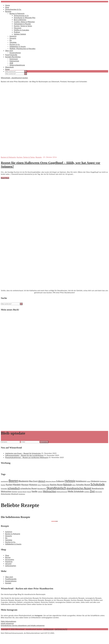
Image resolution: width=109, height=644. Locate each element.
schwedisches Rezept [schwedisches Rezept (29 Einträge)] (29, 488)
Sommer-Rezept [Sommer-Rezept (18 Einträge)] (22, 492)
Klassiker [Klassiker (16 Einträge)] (3, 485)
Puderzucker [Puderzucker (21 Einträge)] (46, 485)
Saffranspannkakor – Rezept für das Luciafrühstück (24, 455)
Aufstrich (9, 532)
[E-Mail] (30, 442)
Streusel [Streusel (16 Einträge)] (29, 492)
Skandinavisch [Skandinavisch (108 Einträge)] (56, 488)
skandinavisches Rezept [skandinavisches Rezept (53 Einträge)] (79, 488)
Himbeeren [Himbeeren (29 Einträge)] (95, 481)
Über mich (9, 577)
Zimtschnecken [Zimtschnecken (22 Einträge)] (6, 494)
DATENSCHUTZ (61, 629)
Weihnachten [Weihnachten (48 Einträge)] (50, 491)
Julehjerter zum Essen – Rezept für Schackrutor (23, 453)
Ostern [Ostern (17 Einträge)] (39, 485)
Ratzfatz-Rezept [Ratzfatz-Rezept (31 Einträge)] (56, 485)
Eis (6, 538)
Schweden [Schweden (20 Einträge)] (4, 489)
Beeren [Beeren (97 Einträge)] (13, 481)
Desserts (8, 536)
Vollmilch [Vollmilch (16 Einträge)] (40, 492)
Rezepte (39, 157)
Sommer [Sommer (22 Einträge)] (15, 492)
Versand (8, 564)
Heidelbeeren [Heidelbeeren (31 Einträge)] (81, 481)
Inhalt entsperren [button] (7, 623)
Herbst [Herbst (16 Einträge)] (89, 481)
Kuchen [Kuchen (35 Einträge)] (9, 485)
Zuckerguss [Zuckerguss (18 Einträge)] (22, 494)
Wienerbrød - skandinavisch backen (14, 78)
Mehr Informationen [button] (8, 621)
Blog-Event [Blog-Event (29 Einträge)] (33, 481)
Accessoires (10, 559)
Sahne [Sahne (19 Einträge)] (74, 485)
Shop (7, 555)
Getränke (9, 540)
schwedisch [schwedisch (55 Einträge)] (14, 488)
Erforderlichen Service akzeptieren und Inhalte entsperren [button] (23, 625)
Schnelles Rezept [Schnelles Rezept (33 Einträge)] (83, 485)
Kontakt (8, 583)
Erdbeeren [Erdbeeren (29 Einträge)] (60, 481)
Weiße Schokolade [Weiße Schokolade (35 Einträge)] (76, 491)
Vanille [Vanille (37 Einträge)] (34, 491)
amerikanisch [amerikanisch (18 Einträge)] (5, 481)
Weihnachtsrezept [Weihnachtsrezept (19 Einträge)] (62, 492)
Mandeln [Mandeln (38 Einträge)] (17, 484)
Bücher (8, 557)
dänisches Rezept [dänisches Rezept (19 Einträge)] (51, 481)
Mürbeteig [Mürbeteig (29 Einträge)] (33, 485)
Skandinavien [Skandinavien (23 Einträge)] (42, 489)
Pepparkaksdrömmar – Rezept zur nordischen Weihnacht (27, 457)
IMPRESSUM (48, 629)
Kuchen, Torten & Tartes (26, 157)
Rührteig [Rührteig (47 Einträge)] (67, 484)
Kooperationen (11, 581)
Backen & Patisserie (8, 157)
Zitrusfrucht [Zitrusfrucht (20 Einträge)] (15, 494)
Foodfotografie (11, 579)
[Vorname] (10, 442)
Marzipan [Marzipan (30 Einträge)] (25, 485)
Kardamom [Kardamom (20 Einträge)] (103, 481)
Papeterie (9, 561)
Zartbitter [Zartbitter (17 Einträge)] (87, 492)
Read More (5, 178)
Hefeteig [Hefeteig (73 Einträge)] (70, 481)
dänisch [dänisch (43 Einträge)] (42, 481)
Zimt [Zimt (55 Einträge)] (92, 491)
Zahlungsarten (11, 566)
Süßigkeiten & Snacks (13, 544)
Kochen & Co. (10, 542)
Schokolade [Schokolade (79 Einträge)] (98, 484)
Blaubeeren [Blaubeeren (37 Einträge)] (24, 481)
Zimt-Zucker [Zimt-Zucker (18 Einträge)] (99, 492)
